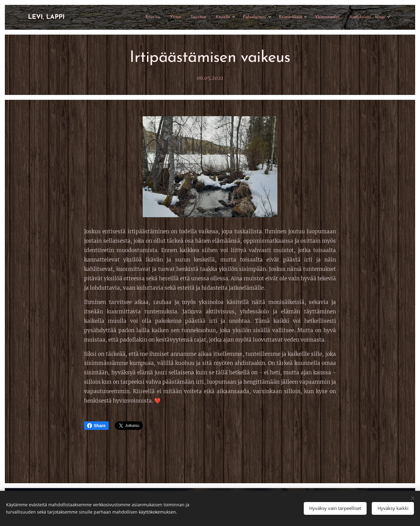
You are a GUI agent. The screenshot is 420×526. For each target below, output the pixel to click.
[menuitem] (128, 17)
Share (96, 426)
